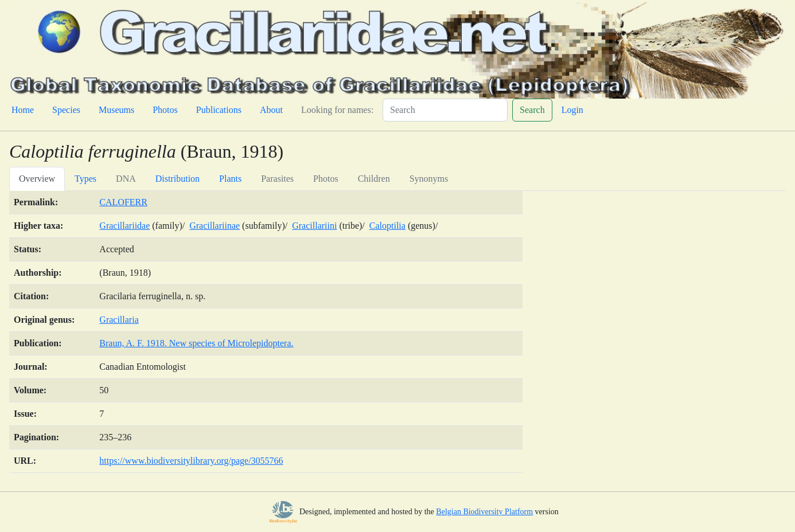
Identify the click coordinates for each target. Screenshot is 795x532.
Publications (219, 110)
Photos (165, 110)
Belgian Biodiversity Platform (484, 512)
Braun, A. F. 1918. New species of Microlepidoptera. (196, 343)
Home (23, 110)
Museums (116, 110)
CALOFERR (123, 202)
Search (532, 110)
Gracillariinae (215, 226)
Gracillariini (314, 226)
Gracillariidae (124, 226)
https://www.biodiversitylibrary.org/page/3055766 (191, 461)
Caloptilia (387, 226)
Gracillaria (119, 320)
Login (572, 110)
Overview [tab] (37, 179)
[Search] (445, 110)
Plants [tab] (230, 179)
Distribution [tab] (178, 179)
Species (66, 110)
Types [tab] (85, 179)
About (271, 110)
